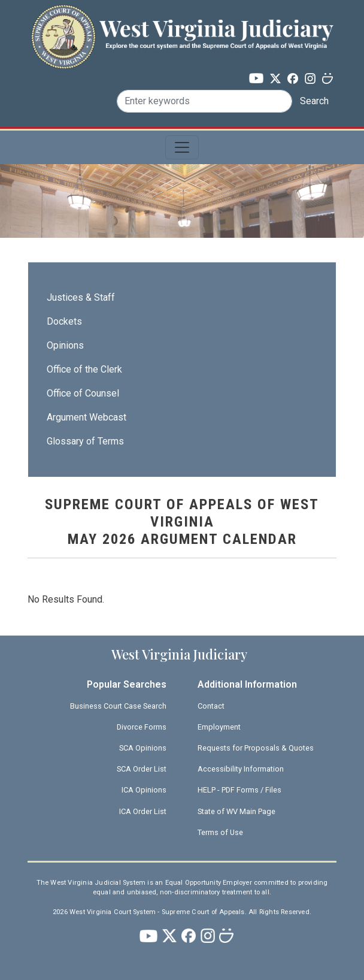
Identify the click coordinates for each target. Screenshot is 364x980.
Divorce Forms (142, 727)
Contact (211, 706)
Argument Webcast (87, 417)
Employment (219, 727)
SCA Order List (142, 769)
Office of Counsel (83, 393)
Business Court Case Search (118, 706)
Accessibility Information (241, 769)
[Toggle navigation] (182, 147)
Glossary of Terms (85, 441)
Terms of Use (220, 832)
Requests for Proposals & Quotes (256, 748)
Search (314, 101)
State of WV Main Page (236, 811)
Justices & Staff (81, 297)
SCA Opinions (143, 748)
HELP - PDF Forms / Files (239, 790)
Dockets (64, 321)
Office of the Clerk (84, 369)
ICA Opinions (144, 790)
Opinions (65, 345)
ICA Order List (143, 811)
